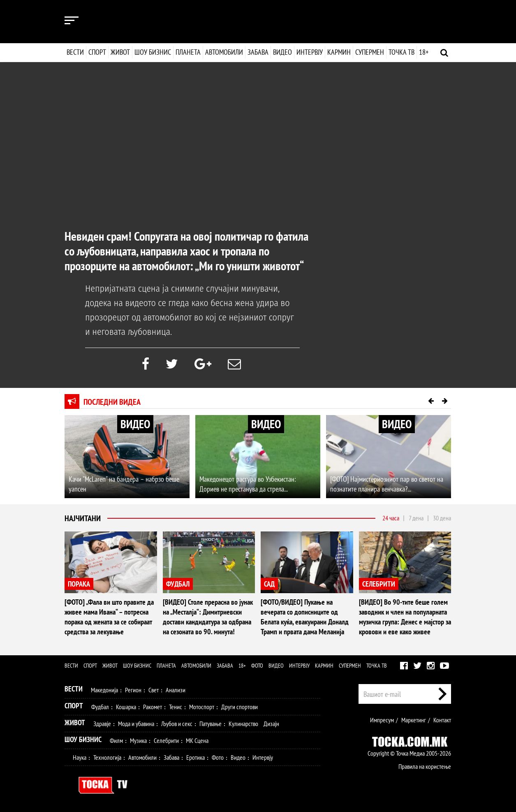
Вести (75, 52)
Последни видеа (112, 402)
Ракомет (153, 707)
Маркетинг (414, 720)
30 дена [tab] (442, 518)
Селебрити (166, 740)
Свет (154, 690)
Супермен (369, 52)
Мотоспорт (202, 707)
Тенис (176, 707)
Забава (258, 52)
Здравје (102, 724)
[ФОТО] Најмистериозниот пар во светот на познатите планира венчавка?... (387, 484)
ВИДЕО (135, 424)
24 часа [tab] (391, 518)
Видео (282, 52)
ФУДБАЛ (178, 584)
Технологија (107, 757)
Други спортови (239, 707)
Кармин (339, 52)
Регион (133, 690)
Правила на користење (425, 766)
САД (269, 584)
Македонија (104, 690)
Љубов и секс (177, 724)
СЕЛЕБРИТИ (379, 584)
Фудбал (100, 707)
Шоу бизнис (153, 52)
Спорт (97, 52)
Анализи (176, 690)
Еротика (196, 757)
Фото (257, 666)
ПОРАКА (79, 584)
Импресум (382, 720)
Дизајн (271, 724)
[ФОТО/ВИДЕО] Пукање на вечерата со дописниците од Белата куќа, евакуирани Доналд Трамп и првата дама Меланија (305, 617)
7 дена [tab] (416, 518)
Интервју (309, 52)
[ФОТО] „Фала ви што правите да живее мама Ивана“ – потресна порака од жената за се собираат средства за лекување (109, 617)
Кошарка (126, 707)
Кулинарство (243, 724)
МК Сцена (197, 740)
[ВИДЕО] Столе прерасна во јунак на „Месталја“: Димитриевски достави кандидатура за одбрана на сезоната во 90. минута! (208, 617)
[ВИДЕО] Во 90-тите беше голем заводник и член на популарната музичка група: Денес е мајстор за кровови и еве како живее (405, 617)
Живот (120, 52)
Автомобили (224, 52)
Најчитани (83, 518)
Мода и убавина (136, 724)
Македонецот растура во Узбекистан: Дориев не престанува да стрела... (248, 484)
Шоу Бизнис (83, 739)
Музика (138, 740)
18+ (423, 52)
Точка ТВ (401, 52)
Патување (211, 724)
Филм (116, 740)
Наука (80, 757)
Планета (188, 52)
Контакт (442, 720)
